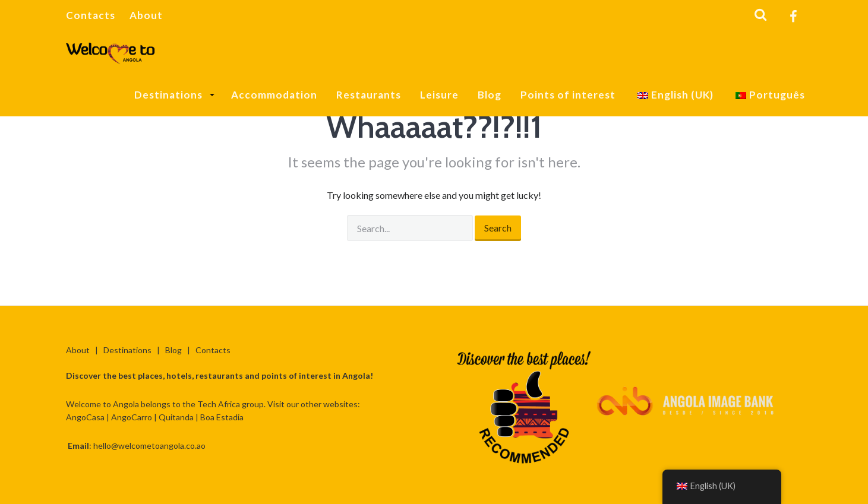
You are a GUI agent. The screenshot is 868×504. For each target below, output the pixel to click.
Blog (490, 95)
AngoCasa (85, 417)
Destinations (170, 95)
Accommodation (274, 95)
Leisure (439, 95)
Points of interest (568, 95)
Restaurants (369, 95)
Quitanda (176, 417)
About (146, 15)
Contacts (91, 15)
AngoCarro (132, 417)
